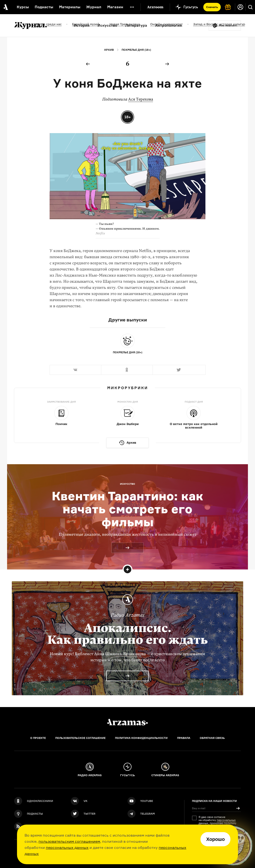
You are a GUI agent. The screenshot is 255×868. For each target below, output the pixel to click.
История (82, 25)
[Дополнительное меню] (132, 7)
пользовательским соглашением (69, 841)
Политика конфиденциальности (141, 738)
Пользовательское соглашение (80, 738)
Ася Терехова (141, 99)
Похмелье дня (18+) (136, 50)
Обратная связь (212, 738)
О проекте (38, 738)
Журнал (94, 7)
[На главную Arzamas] (5, 7)
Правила (184, 738)
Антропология (168, 25)
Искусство (107, 25)
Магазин (115, 7)
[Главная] (127, 722)
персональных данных (67, 847)
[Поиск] (250, 7)
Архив (109, 50)
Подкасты (44, 7)
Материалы (70, 7)
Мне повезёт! (228, 25)
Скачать (212, 7)
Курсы (23, 7)
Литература (136, 25)
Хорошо (215, 839)
